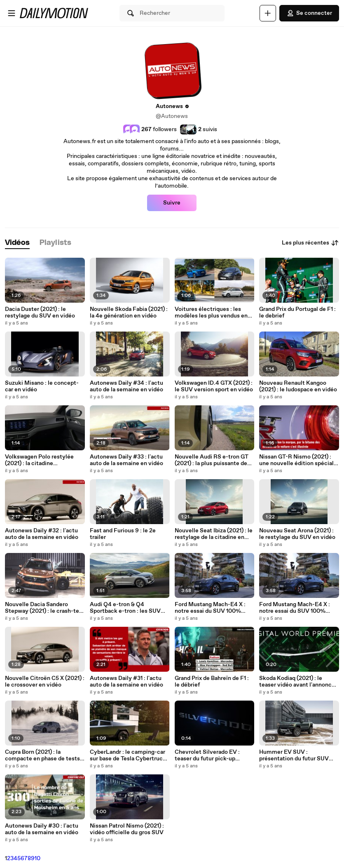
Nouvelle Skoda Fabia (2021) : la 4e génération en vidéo (129, 313)
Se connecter (309, 13)
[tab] (17, 243)
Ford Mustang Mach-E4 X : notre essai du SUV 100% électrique (210, 608)
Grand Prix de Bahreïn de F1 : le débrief (212, 682)
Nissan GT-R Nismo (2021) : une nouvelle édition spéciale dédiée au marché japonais (298, 460)
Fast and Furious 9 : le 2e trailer (123, 534)
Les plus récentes (310, 243)
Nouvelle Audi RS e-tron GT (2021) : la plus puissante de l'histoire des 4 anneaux (212, 460)
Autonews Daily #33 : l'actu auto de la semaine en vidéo (126, 460)
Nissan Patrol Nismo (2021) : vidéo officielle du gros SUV (127, 829)
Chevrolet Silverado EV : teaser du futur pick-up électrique (207, 755)
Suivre (172, 203)
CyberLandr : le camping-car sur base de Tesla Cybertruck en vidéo (128, 755)
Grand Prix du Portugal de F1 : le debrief (297, 313)
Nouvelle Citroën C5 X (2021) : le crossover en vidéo (45, 682)
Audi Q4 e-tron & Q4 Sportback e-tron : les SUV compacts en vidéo (125, 608)
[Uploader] (268, 13)
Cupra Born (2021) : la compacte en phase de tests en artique (42, 755)
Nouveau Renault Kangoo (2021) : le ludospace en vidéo (298, 386)
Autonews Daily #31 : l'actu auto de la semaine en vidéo (126, 682)
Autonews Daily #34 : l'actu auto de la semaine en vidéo (126, 386)
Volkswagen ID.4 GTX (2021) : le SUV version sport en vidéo (214, 386)
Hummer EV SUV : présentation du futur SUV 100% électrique (294, 755)
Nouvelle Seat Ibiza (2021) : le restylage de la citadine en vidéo (214, 534)
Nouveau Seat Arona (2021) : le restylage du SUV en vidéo (297, 534)
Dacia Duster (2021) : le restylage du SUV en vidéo (40, 313)
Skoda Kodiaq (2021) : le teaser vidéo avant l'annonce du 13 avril (297, 682)
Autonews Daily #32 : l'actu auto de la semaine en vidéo (42, 534)
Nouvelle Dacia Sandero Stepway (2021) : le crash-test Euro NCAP (45, 608)
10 (37, 859)
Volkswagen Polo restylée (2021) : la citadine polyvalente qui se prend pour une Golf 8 (44, 460)
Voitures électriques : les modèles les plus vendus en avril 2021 (211, 313)
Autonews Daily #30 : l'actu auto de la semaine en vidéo (42, 829)
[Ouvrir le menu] (12, 13)
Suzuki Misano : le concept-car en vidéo (42, 386)
